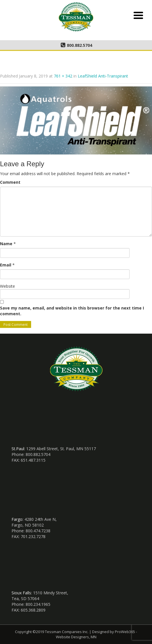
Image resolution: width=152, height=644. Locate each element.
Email (6, 265)
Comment (10, 182)
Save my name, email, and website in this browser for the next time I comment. (72, 311)
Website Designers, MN (76, 637)
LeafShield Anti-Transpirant (103, 76)
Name (6, 244)
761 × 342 (63, 76)
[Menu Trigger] (138, 15)
